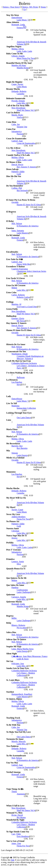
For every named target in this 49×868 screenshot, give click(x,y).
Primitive (10, 559)
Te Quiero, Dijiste (14, 699)
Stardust (10, 692)
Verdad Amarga (13, 772)
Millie (14, 618)
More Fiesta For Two (26, 58)
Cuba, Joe (16, 124)
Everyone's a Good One (27, 307)
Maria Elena (12, 429)
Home (43, 7)
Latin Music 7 (23, 20)
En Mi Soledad (13, 235)
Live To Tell (11, 403)
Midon (14, 288)
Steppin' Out (22, 127)
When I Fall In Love (15, 806)
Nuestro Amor (13, 528)
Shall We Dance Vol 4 (26, 314)
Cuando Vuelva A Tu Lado (18, 155)
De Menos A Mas (14, 162)
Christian (15, 531)
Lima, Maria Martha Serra (22, 649)
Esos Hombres (23, 836)
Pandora (15, 587)
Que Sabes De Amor (15, 585)
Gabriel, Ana (17, 262)
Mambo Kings (23, 68)
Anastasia (21, 794)
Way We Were (13, 15)
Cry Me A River (13, 148)
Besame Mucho (13, 89)
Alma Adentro (13, 22)
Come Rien (11, 122)
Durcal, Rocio (17, 164)
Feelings (10, 302)
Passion (20, 134)
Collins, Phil (17, 188)
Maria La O (12, 436)
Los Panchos (17, 382)
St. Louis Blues (13, 680)
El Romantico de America (28, 226)
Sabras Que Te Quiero (16, 639)
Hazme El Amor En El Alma (29, 205)
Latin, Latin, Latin (24, 51)
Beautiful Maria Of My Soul (19, 63)
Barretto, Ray (17, 446)
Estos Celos (11, 292)
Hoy (19, 385)
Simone (15, 453)
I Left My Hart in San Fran (19, 361)
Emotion (10, 228)
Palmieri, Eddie (18, 172)
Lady (9, 396)
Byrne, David (17, 815)
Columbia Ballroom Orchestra (24, 363)
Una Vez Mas (12, 763)
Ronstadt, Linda (18, 25)
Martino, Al (16, 304)
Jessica (14, 538)
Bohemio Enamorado (16, 98)
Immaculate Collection (26, 408)
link (13, 860)
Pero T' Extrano (14, 550)
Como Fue (11, 129)
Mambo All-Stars (19, 65)
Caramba (21, 94)
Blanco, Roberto (18, 625)
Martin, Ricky (17, 115)
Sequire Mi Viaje (14, 646)
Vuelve (20, 117)
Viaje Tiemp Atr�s (15, 789)
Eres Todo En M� (15, 259)
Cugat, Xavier (17, 84)
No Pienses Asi (13, 521)
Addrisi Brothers (18, 517)
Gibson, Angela (18, 56)
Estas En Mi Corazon (16, 285)
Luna (9, 420)
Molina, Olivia (18, 49)
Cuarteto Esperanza (20, 269)
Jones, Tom (16, 843)
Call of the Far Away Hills (18, 105)
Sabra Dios (11, 632)
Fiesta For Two (23, 519)
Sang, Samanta (18, 231)
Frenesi (21, 28)
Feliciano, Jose (18, 664)
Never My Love (13, 514)
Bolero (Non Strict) (11, 7)
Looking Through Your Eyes (19, 413)
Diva (19, 564)
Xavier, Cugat (17, 510)
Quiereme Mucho (14, 602)
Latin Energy (22, 455)
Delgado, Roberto (19, 91)
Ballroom (21, 377)
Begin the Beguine (14, 82)
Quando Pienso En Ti (16, 569)
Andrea (10, 37)
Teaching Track (13, 718)
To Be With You (13, 725)
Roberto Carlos (23, 297)
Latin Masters (22, 233)
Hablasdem (11, 316)
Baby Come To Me (15, 54)
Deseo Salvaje (12, 169)
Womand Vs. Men (14, 813)
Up (25, 9)
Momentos (11, 472)
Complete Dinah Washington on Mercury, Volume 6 (30, 357)
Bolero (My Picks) (30, 7)
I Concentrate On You (16, 351)
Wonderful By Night (15, 820)
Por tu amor (22, 628)
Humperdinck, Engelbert (22, 694)
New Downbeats (18, 108)
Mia (8, 451)
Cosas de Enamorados (26, 143)
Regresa (10, 616)
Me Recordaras (13, 444)
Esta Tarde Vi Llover (16, 278)
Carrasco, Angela (19, 597)
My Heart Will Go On (16, 498)
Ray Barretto (22, 448)
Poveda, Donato (18, 101)
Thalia (14, 791)
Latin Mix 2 (22, 103)
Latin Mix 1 (22, 540)
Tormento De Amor (15, 739)
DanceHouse (17, 18)
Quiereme (11, 595)
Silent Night (12, 654)
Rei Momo (21, 817)
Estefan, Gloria (18, 318)
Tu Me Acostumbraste (16, 756)
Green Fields (12, 309)
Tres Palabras (12, 746)
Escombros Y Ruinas (16, 266)
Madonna (15, 406)
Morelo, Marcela (19, 741)
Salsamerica (17, 131)
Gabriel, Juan (17, 141)
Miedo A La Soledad (15, 458)
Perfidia (10, 543)
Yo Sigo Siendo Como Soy (18, 832)
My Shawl (11, 507)
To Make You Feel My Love (19, 732)
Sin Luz (10, 661)
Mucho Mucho (13, 488)
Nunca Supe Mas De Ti (17, 536)
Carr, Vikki (16, 834)
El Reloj (10, 221)
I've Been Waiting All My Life (20, 373)
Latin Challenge (23, 592)
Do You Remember (15, 186)
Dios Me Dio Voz (14, 176)
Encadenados (12, 252)
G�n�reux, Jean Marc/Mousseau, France (29, 656)
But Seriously (22, 190)
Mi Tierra (21, 321)
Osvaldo (15, 202)
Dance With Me (23, 264)
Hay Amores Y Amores (26, 167)
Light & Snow (23, 659)
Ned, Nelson (17, 223)
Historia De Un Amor (16, 344)
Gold (19, 174)
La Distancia (12, 380)
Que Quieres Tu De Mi (16, 578)
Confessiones (22, 590)
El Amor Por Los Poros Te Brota (21, 200)
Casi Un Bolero (13, 113)
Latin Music (22, 87)
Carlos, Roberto (18, 295)
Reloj (9, 623)
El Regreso (11, 212)
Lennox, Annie (18, 562)
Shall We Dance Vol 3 (26, 110)
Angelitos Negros (14, 46)
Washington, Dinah (20, 354)
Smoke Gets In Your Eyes (18, 668)
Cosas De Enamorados (16, 139)
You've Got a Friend (15, 841)
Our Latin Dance (24, 418)
